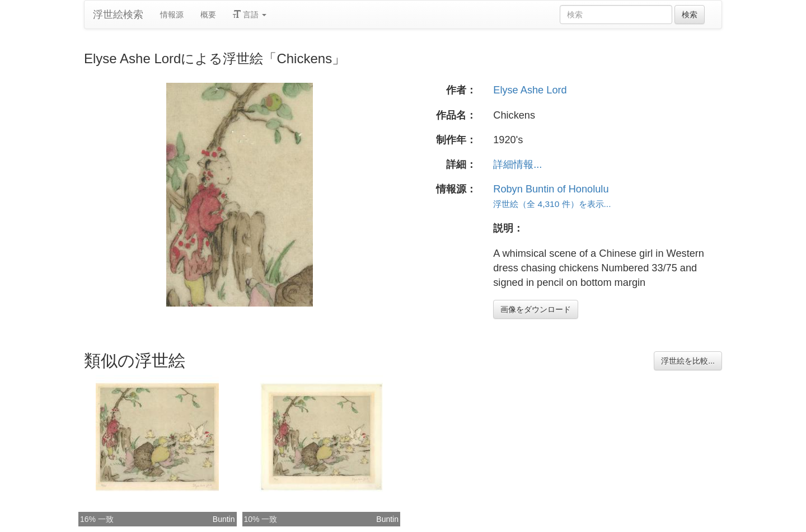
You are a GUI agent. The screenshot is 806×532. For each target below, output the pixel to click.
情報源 (172, 15)
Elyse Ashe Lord (530, 90)
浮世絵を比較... (688, 361)
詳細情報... (517, 164)
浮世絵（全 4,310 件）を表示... (552, 204)
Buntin (224, 519)
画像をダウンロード (536, 309)
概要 (208, 15)
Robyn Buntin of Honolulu (551, 189)
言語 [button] (250, 15)
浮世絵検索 (118, 15)
